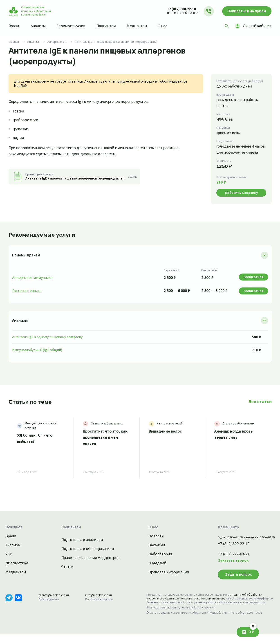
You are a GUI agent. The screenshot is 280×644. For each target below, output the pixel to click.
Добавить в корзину (241, 199)
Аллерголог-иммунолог (34, 284)
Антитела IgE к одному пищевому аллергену (49, 343)
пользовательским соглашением (206, 605)
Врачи (14, 26)
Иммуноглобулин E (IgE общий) (39, 356)
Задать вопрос (232, 580)
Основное (15, 533)
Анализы (40, 26)
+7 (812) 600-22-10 (177, 9)
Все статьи (261, 408)
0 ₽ (251, 630)
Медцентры (143, 26)
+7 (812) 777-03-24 (229, 560)
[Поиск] (225, 26)
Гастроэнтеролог (28, 297)
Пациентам (111, 26)
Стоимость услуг (74, 26)
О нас (170, 26)
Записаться (245, 11)
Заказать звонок (228, 567)
